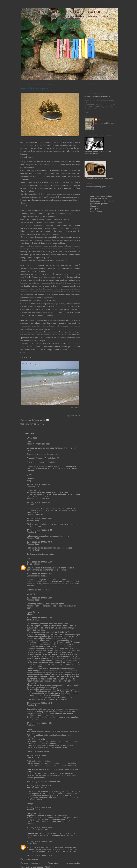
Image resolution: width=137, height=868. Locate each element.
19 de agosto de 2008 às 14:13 (40, 574)
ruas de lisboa (96, 211)
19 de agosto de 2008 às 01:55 (40, 530)
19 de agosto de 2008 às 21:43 (40, 786)
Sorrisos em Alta (34, 576)
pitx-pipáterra (96, 209)
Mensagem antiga (73, 863)
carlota (30, 620)
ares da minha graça (70, 12)
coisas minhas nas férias (34, 424)
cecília (30, 844)
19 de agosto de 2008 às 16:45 (40, 703)
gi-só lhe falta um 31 (99, 199)
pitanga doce (96, 206)
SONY (30, 438)
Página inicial (53, 863)
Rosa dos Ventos (34, 788)
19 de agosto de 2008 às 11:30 (40, 562)
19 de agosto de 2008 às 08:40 (40, 542)
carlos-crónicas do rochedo (101, 196)
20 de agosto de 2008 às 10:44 (40, 841)
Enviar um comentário (29, 859)
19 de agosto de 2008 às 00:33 (40, 502)
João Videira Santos (35, 830)
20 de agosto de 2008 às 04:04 (40, 827)
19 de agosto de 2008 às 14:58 (40, 598)
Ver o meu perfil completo (105, 123)
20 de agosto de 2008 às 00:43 (40, 808)
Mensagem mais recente (30, 863)
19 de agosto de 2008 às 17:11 (40, 755)
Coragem (31, 757)
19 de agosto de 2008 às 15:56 (40, 618)
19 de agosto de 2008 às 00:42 (40, 518)
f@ (28, 505)
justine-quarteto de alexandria (102, 201)
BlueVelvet (31, 810)
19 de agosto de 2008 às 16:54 (40, 723)
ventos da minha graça (34, 88)
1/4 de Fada (32, 564)
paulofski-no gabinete (99, 204)
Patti (29, 725)
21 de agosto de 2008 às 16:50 (40, 855)
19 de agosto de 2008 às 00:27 (40, 484)
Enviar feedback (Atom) (40, 867)
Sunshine (31, 486)
